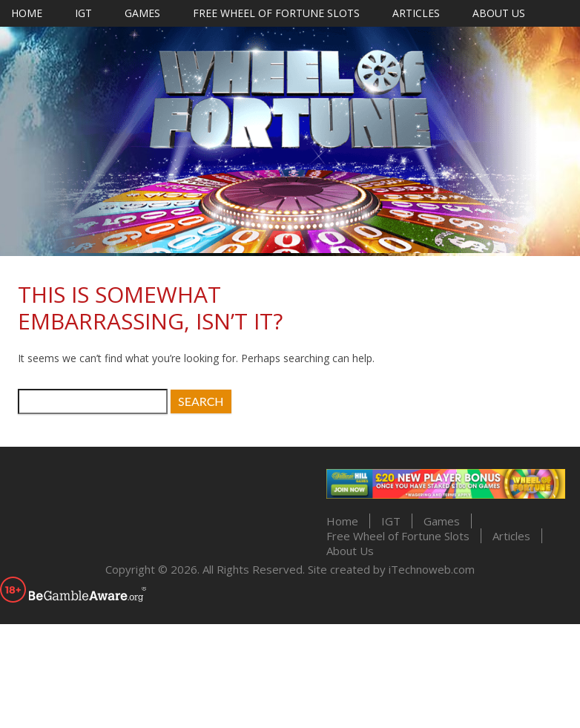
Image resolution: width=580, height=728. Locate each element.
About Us (499, 13)
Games (142, 13)
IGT (83, 13)
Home (27, 13)
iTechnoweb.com (432, 569)
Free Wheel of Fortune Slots (276, 13)
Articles (416, 13)
